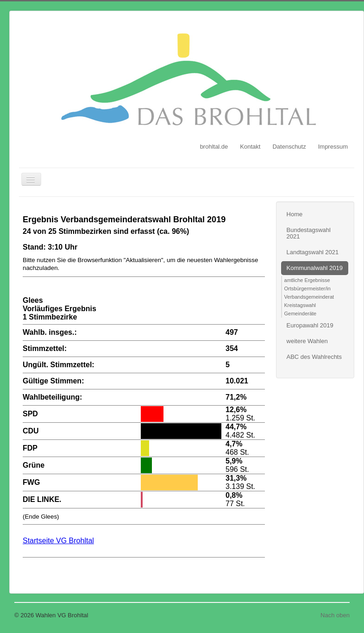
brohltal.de (214, 147)
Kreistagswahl (300, 305)
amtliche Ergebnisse (307, 280)
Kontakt (250, 147)
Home (295, 214)
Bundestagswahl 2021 (309, 233)
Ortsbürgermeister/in (308, 288)
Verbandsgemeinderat (309, 297)
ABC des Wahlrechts (314, 357)
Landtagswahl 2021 (313, 252)
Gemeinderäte (301, 313)
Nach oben (335, 615)
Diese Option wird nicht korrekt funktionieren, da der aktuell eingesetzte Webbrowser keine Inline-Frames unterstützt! (144, 392)
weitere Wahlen (307, 341)
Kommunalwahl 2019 (315, 268)
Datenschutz (289, 147)
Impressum (333, 147)
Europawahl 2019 (310, 325)
